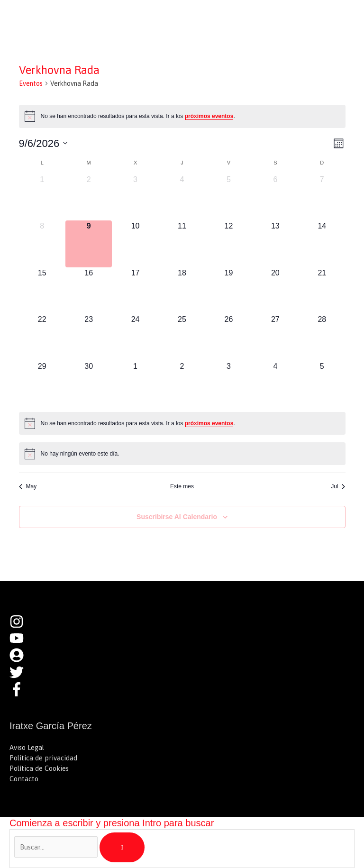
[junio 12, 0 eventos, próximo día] (228, 244)
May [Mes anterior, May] (28, 486)
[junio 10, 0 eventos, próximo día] (135, 244)
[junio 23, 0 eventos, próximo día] (89, 337)
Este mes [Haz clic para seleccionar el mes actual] (182, 486)
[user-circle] (21, 660)
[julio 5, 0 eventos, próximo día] (322, 384)
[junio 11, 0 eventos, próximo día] (182, 244)
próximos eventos (209, 116)
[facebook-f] (19, 694)
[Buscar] (122, 848)
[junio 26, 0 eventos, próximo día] (228, 337)
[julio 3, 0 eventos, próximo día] (228, 384)
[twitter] (21, 677)
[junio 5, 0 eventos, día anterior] (228, 197)
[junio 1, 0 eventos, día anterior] (42, 197)
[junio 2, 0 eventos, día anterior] (89, 197)
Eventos (31, 83)
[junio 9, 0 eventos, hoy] (89, 244)
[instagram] (21, 626)
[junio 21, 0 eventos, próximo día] (322, 291)
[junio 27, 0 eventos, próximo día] (275, 337)
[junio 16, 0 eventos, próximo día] (89, 291)
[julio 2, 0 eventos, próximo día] (182, 384)
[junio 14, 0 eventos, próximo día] (322, 244)
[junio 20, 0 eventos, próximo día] (275, 291)
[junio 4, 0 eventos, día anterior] (182, 197)
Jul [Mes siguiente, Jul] (338, 486)
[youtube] (21, 643)
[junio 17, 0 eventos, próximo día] (135, 291)
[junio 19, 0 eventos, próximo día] (228, 291)
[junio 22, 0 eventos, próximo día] (42, 337)
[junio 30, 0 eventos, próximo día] (89, 384)
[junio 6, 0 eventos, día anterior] (275, 197)
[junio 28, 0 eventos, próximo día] (322, 337)
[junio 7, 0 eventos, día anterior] (322, 197)
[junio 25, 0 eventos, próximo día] (182, 337)
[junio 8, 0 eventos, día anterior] (42, 244)
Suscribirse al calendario (177, 517)
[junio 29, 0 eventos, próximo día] (42, 384)
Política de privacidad (43, 758)
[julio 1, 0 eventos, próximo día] (135, 384)
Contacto (24, 779)
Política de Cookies (39, 768)
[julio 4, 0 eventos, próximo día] (275, 384)
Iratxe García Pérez (75, 16)
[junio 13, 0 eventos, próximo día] (275, 244)
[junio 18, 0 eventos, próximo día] (182, 291)
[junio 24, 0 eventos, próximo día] (135, 337)
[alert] (182, 116)
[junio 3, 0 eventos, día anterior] (135, 197)
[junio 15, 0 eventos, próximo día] (42, 291)
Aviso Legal (27, 747)
